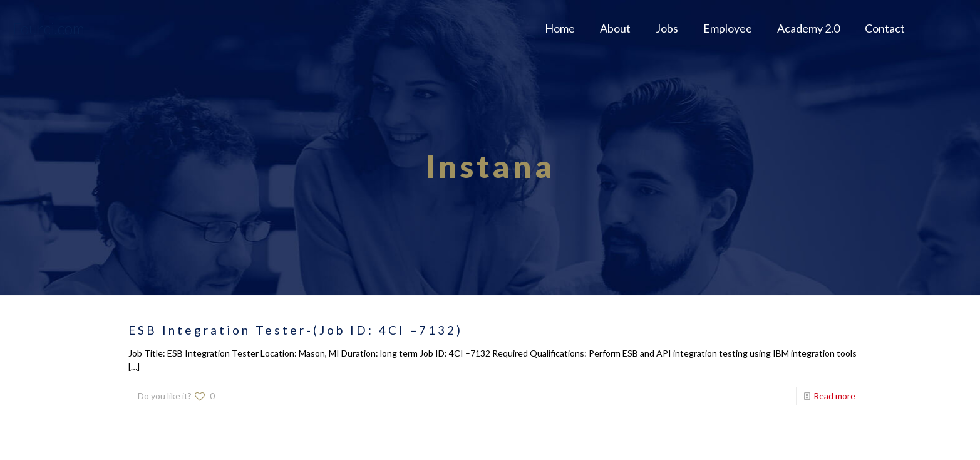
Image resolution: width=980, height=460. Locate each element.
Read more (834, 396)
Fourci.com (49, 28)
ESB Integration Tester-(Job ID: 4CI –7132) (296, 330)
